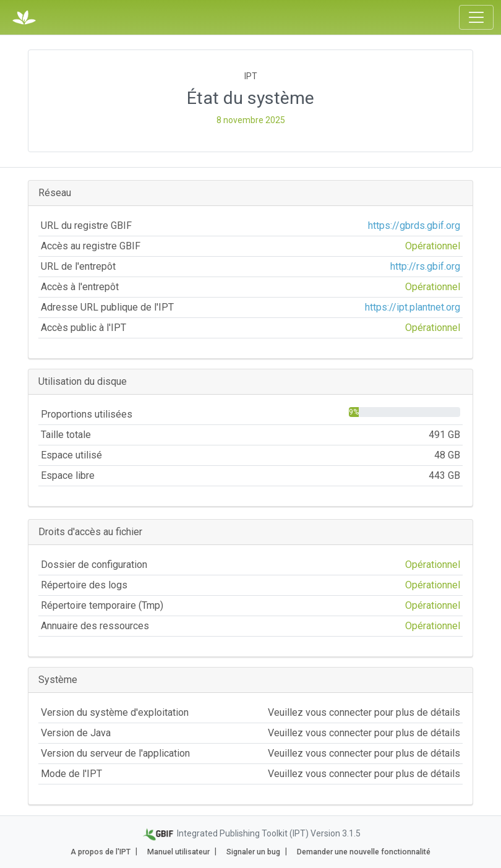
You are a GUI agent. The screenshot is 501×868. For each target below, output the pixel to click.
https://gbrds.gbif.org (414, 226)
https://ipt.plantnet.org (413, 307)
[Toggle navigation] (476, 17)
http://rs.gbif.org (425, 266)
